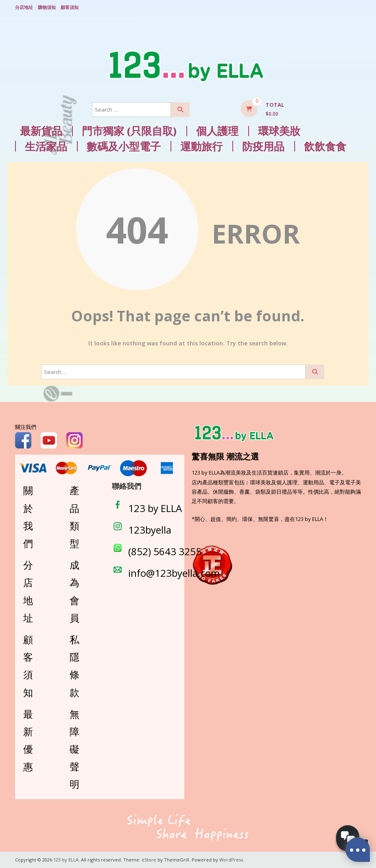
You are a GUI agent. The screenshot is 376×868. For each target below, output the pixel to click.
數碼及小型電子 (124, 146)
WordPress (231, 860)
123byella (150, 530)
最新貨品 (41, 131)
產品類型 (74, 517)
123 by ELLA (155, 508)
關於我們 (28, 517)
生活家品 (46, 146)
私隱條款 (74, 666)
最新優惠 (28, 740)
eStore (149, 860)
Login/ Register (357, 8)
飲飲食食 (325, 146)
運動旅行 (201, 146)
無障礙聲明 (74, 749)
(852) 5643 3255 (165, 551)
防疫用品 (263, 146)
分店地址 (24, 7)
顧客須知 (70, 7)
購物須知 (47, 7)
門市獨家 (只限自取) (129, 131)
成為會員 (74, 591)
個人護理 (217, 131)
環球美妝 (279, 131)
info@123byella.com (174, 573)
